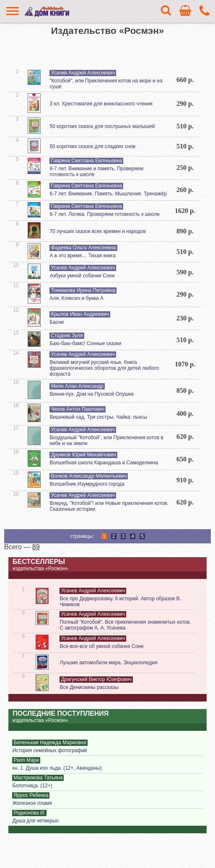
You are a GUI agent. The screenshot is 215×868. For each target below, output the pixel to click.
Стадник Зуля (67, 335)
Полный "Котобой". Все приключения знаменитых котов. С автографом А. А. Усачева (125, 625)
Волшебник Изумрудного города (87, 484)
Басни (57, 322)
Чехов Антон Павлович (78, 409)
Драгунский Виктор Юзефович (96, 679)
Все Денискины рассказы (89, 687)
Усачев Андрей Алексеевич (83, 73)
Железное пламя (32, 803)
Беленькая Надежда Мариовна (50, 743)
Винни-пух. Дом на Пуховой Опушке (92, 394)
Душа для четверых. (36, 821)
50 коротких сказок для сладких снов (92, 146)
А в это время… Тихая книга (82, 256)
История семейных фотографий (49, 750)
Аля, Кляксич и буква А (76, 298)
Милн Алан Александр (77, 386)
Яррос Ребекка (31, 795)
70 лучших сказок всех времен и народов (97, 231)
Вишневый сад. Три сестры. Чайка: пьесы (98, 417)
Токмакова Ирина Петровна (83, 290)
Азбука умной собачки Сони (82, 276)
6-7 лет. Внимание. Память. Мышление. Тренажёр (108, 194)
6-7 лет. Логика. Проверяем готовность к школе (104, 214)
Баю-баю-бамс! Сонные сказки (85, 343)
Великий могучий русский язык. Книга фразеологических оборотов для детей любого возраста (104, 368)
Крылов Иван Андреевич (80, 314)
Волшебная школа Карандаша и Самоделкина (104, 463)
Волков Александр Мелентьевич (89, 476)
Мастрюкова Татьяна (38, 778)
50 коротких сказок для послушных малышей (102, 126)
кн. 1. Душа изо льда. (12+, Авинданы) (57, 768)
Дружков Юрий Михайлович (83, 455)
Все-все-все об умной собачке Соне (101, 646)
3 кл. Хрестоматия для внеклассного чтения (101, 104)
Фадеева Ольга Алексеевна (83, 248)
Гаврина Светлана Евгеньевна (86, 161)
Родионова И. (29, 813)
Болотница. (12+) (32, 786)
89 (36, 547)
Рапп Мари (26, 760)
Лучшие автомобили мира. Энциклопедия (108, 663)
